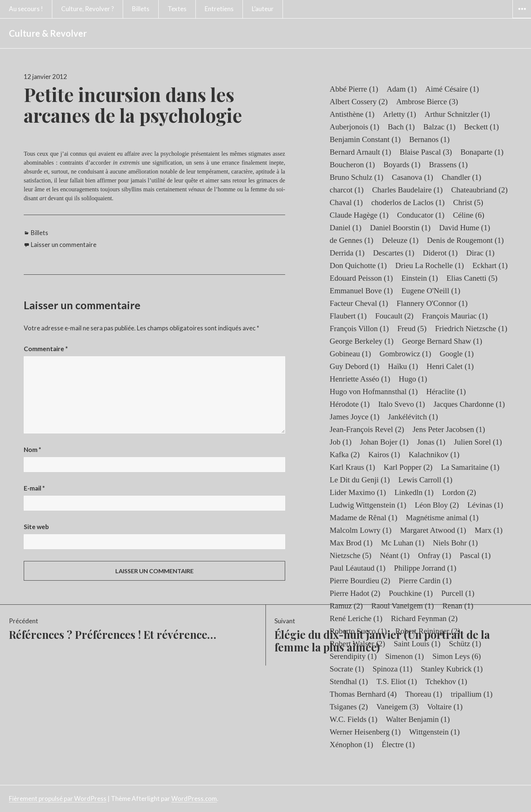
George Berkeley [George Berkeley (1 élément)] (362, 341)
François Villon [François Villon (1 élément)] (359, 329)
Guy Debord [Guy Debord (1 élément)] (354, 366)
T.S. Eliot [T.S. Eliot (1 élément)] (397, 681)
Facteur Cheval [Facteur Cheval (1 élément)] (359, 303)
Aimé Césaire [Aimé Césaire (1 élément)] (452, 89)
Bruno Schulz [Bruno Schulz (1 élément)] (357, 177)
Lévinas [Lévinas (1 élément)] (485, 505)
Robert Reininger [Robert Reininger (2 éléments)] (428, 631)
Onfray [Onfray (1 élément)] (435, 555)
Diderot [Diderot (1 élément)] (440, 253)
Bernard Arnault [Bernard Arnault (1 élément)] (360, 152)
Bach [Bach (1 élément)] (401, 127)
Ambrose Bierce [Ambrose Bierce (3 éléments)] (427, 102)
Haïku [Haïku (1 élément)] (403, 366)
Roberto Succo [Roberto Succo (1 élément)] (358, 631)
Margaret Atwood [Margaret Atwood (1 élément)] (433, 530)
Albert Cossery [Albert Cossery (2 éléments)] (359, 102)
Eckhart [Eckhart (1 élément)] (490, 265)
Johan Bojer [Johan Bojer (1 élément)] (384, 442)
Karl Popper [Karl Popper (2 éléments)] (408, 467)
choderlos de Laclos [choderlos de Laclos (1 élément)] (408, 202)
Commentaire (46, 349)
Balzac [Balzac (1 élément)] (440, 127)
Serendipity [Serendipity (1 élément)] (353, 656)
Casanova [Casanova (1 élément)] (413, 177)
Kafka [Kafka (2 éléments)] (345, 455)
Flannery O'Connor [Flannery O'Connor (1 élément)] (432, 303)
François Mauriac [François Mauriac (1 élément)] (455, 316)
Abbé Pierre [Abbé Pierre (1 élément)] (354, 89)
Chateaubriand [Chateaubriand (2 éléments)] (479, 190)
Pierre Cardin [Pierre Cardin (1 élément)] (425, 581)
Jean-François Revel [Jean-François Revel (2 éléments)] (367, 429)
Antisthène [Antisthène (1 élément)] (352, 114)
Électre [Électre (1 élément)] (398, 745)
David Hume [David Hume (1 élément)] (465, 228)
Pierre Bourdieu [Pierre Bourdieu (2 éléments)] (360, 581)
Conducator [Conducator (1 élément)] (421, 215)
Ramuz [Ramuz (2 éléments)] (346, 606)
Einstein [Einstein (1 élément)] (420, 278)
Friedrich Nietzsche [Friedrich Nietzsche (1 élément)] (471, 329)
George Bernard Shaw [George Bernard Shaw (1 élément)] (442, 341)
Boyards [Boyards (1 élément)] (402, 165)
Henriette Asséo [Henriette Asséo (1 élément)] (360, 379)
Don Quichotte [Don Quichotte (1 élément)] (358, 265)
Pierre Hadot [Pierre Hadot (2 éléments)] (355, 593)
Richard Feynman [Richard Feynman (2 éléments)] (424, 618)
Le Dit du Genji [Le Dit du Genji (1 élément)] (360, 480)
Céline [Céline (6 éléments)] (469, 215)
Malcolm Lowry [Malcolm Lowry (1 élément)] (361, 530)
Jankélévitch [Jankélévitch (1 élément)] (413, 417)
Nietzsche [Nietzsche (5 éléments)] (351, 555)
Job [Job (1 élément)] (341, 442)
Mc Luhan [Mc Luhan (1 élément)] (403, 543)
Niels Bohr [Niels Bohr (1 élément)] (455, 543)
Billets (141, 9)
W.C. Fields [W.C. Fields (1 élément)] (354, 719)
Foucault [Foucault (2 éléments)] (394, 316)
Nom (32, 450)
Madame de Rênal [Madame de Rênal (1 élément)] (364, 518)
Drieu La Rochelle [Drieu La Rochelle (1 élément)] (430, 265)
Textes (177, 9)
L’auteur (263, 9)
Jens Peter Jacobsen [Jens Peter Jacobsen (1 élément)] (449, 429)
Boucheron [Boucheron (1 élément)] (352, 165)
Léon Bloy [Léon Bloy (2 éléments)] (437, 505)
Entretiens (219, 9)
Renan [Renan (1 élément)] (458, 606)
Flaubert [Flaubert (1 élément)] (348, 316)
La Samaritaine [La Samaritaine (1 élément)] (470, 467)
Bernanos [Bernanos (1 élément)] (429, 139)
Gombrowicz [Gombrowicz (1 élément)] (405, 354)
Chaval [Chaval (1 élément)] (346, 202)
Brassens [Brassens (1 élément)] (448, 165)
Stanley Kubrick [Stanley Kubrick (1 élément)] (452, 669)
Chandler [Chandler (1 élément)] (461, 177)
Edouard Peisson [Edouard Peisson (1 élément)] (361, 278)
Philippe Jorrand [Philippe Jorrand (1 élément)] (425, 568)
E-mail (34, 488)
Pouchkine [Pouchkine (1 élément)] (411, 593)
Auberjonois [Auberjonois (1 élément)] (354, 127)
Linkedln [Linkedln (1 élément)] (414, 492)
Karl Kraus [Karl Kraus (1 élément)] (352, 467)
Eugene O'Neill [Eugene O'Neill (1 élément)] (431, 291)
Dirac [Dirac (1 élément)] (480, 253)
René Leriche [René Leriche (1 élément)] (356, 618)
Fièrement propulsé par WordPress (58, 798)
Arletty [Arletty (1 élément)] (400, 114)
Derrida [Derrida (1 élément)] (347, 253)
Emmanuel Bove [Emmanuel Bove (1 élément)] (361, 291)
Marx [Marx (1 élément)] (489, 530)
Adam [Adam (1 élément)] (402, 89)
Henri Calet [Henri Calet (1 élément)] (450, 366)
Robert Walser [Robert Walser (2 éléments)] (357, 644)
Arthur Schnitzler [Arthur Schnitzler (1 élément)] (457, 114)
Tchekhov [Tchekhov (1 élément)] (446, 681)
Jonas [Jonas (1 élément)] (431, 442)
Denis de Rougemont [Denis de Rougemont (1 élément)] (465, 240)
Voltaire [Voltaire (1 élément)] (445, 707)
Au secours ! (26, 9)
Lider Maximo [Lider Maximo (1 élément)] (358, 492)
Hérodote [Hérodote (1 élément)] (350, 404)
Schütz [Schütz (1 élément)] (465, 644)
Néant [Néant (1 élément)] (395, 555)
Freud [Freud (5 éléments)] (412, 329)
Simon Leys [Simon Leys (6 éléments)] (457, 656)
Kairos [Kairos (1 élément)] (384, 455)
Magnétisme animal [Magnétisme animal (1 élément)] (442, 518)
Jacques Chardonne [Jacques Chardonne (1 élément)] (469, 404)
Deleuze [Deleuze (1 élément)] (400, 240)
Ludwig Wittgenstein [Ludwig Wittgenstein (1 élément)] (368, 505)
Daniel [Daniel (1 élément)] (346, 228)
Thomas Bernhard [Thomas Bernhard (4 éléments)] (363, 694)
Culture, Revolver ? (88, 9)
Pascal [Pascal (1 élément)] (475, 555)
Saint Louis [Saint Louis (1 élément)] (417, 644)
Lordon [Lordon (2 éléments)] (459, 492)
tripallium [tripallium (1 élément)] (472, 694)
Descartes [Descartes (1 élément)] (394, 253)
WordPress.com (194, 798)
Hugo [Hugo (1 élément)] (413, 379)
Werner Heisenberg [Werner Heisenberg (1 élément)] (365, 732)
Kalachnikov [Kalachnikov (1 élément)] (434, 455)
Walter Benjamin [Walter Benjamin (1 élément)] (418, 719)
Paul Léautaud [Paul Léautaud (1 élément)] (357, 568)
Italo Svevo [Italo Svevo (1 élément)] (402, 404)
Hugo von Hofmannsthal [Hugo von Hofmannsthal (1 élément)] (374, 392)
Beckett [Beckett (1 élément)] (481, 127)
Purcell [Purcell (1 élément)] (458, 593)
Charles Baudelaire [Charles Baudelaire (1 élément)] (408, 190)
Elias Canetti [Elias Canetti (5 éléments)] (472, 278)
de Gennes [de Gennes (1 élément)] (352, 240)
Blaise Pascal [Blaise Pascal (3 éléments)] (426, 152)
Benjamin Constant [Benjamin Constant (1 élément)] (365, 139)
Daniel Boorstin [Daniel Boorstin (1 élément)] (400, 228)
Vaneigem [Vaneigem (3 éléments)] (398, 707)
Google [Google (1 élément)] (457, 354)
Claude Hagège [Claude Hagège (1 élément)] (359, 215)
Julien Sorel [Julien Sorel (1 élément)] (478, 442)
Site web (36, 527)
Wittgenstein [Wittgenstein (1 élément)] (435, 732)
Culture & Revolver (48, 33)
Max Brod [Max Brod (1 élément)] (351, 543)
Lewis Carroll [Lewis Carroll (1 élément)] (425, 480)
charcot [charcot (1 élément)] (347, 190)
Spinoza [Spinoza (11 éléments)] (393, 669)
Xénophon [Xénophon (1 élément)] (351, 745)
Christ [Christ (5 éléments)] (468, 202)
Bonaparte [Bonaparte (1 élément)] (482, 152)
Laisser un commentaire (64, 245)
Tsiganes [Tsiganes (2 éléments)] (349, 707)
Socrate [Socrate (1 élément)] (347, 669)
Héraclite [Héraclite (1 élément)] (446, 392)
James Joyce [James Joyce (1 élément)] (354, 417)
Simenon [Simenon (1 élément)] (405, 656)
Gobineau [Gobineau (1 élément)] (350, 354)
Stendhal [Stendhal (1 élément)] (349, 681)
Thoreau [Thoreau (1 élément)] (424, 694)
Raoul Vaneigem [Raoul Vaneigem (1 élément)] (403, 606)
